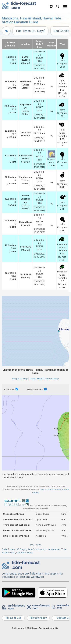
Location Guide (25, 553)
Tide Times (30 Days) (30, 31)
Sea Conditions (36, 549)
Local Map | (36, 378)
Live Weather (53, 549)
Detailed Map (51, 378)
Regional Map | (21, 378)
